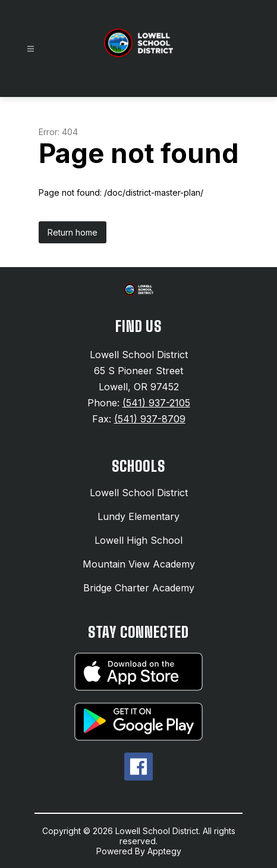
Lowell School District (139, 493)
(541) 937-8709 (150, 419)
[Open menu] (31, 49)
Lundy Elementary (138, 516)
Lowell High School (138, 540)
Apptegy (164, 851)
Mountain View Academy (139, 564)
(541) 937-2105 (156, 403)
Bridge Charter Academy (139, 588)
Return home (73, 232)
